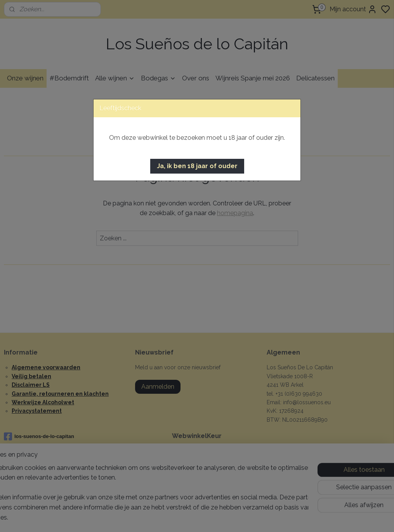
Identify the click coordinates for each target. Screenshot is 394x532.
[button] (197, 166)
